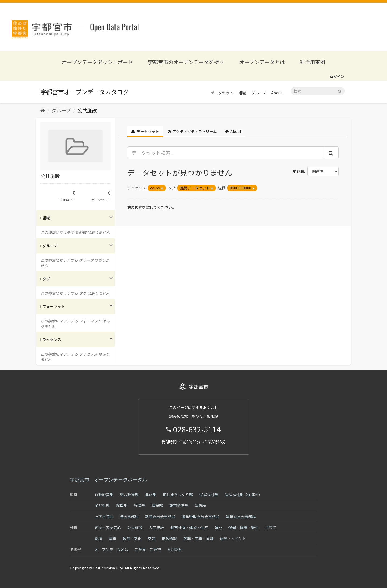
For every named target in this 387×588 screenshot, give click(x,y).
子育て (271, 528)
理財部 (151, 494)
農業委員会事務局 (241, 517)
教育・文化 (132, 539)
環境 (98, 539)
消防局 (200, 505)
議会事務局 (129, 517)
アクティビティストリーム (192, 131)
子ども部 (102, 505)
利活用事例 (312, 62)
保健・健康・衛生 (243, 528)
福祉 (218, 528)
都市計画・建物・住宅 (189, 528)
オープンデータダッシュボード (97, 62)
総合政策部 (129, 494)
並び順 (299, 171)
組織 (242, 93)
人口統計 (156, 528)
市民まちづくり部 (178, 494)
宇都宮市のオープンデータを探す (186, 62)
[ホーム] (43, 110)
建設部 (157, 505)
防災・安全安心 (108, 528)
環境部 (122, 505)
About (277, 93)
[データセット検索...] (226, 153)
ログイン (337, 76)
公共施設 (87, 110)
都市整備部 (179, 505)
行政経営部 (104, 494)
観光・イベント (233, 539)
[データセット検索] (318, 91)
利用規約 (175, 550)
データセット (222, 93)
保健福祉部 (209, 494)
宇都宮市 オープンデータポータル (108, 479)
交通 (152, 539)
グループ (259, 93)
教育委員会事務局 (160, 517)
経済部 (139, 505)
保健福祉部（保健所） (243, 494)
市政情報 (169, 539)
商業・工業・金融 (198, 539)
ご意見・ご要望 (148, 550)
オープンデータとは (262, 62)
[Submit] (340, 91)
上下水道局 (104, 517)
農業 (112, 539)
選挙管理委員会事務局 (200, 517)
